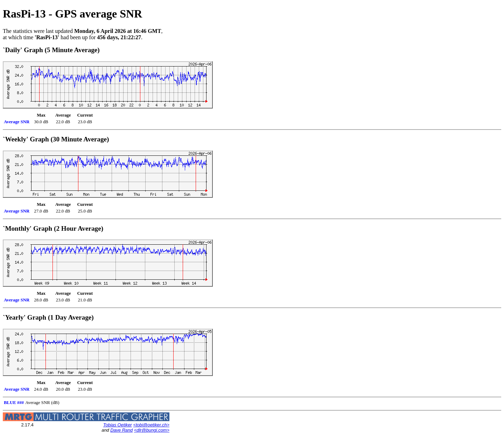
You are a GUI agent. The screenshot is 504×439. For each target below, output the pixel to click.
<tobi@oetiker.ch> (151, 425)
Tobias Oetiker (118, 425)
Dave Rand (121, 430)
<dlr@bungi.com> (152, 430)
